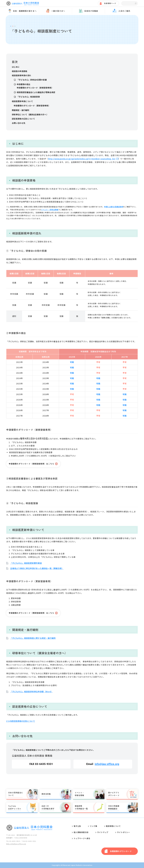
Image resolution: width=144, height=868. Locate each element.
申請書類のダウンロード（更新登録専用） (32, 106)
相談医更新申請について (22, 101)
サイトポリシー (124, 832)
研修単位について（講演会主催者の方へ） (30, 114)
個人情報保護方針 (81, 832)
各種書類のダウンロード (121, 851)
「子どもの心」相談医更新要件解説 (26, 563)
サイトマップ (103, 832)
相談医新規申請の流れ (21, 75)
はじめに (16, 67)
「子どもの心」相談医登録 (28, 97)
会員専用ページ (110, 3)
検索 (136, 3)
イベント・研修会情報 (50, 210)
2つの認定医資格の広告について (21, 721)
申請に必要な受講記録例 (114, 207)
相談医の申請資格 (20, 71)
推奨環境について (113, 826)
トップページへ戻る (82, 838)
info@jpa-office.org (107, 764)
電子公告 (77, 826)
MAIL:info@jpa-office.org (16, 844)
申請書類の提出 (23, 84)
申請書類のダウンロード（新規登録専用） (35, 88)
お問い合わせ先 (19, 123)
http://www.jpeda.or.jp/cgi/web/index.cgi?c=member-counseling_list (82, 159)
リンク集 (93, 826)
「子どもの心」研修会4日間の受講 (32, 80)
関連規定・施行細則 (20, 110)
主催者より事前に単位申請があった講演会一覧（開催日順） (37, 568)
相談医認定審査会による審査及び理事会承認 (36, 92)
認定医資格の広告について (23, 119)
